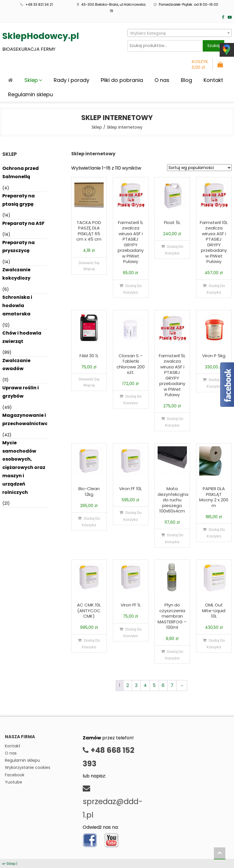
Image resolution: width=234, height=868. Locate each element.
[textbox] (180, 33)
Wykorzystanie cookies (28, 767)
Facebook (15, 775)
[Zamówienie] (199, 168)
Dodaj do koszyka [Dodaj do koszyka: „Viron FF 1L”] (133, 633)
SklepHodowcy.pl (41, 36)
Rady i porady (71, 80)
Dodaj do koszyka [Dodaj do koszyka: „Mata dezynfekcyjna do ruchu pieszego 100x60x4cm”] (174, 538)
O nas (162, 80)
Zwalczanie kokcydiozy (16, 274)
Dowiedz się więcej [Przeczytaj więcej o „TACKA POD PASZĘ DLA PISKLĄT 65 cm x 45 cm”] (89, 266)
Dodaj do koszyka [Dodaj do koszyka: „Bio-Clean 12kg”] (91, 522)
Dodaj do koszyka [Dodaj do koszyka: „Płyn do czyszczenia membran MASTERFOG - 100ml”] (174, 655)
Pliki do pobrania (122, 80)
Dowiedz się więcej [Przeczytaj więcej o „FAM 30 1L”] (89, 382)
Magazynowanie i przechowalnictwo (25, 419)
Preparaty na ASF (23, 223)
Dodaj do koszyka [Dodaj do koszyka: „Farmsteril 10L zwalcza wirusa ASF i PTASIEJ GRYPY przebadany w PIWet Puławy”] (216, 289)
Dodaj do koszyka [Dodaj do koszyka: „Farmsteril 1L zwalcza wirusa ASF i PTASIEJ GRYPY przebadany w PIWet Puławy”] (133, 289)
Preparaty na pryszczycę (19, 247)
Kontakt (213, 80)
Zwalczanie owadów (16, 365)
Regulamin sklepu (30, 94)
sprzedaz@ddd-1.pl (113, 803)
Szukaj (213, 46)
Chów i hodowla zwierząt (22, 337)
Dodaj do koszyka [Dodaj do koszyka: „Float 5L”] (174, 250)
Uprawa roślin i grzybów (21, 392)
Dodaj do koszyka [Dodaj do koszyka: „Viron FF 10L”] (133, 516)
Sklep (31, 80)
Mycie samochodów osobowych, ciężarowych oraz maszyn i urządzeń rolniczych (24, 468)
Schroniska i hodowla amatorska (17, 306)
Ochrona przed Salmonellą (21, 172)
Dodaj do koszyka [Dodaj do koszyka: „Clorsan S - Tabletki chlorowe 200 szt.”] (133, 400)
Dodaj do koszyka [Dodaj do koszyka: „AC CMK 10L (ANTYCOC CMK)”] (91, 644)
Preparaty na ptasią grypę (19, 200)
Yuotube (13, 782)
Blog (186, 80)
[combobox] (180, 33)
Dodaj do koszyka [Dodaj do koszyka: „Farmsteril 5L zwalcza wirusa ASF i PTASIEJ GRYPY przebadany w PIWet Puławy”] (174, 422)
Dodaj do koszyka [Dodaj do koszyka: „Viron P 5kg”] (216, 383)
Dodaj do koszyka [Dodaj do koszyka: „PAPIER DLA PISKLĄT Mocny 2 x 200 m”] (216, 533)
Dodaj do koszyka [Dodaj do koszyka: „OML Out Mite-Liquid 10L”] (216, 644)
